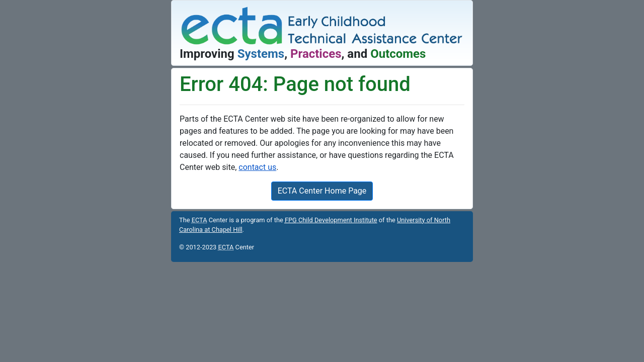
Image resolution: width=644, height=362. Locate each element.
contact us (257, 167)
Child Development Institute (331, 220)
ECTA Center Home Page (322, 191)
